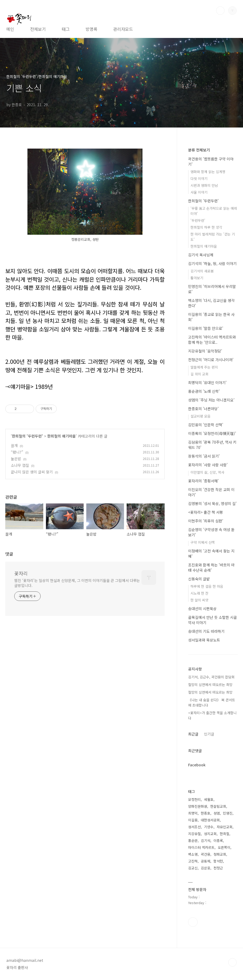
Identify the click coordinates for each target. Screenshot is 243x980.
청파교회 (220, 854)
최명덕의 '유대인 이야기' (207, 383)
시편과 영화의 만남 (204, 185)
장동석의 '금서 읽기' (204, 456)
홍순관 (193, 841)
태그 (66, 29)
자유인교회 (225, 827)
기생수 (209, 827)
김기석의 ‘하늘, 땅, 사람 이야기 (212, 263)
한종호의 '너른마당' (203, 409)
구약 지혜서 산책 (203, 542)
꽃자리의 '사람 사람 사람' (208, 465)
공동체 (206, 861)
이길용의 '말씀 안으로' (206, 328)
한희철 (225, 834)
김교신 (193, 868)
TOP (232, 962)
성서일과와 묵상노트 (204, 640)
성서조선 (194, 827)
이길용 (193, 820)
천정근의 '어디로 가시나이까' (211, 360)
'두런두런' (198, 220)
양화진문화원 (198, 806)
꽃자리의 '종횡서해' (203, 481)
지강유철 (194, 834)
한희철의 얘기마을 (61, 436)
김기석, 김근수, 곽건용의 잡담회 (211, 677)
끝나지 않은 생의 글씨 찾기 (32, 472)
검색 (220, 11)
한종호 (206, 813)
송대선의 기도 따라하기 (206, 631)
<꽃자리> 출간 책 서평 (206, 512)
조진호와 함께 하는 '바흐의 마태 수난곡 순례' (211, 567)
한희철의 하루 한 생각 (206, 227)
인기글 (209, 734)
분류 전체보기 (199, 150)
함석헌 (218, 861)
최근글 (193, 734)
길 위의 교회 (199, 374)
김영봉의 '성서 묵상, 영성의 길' (212, 503)
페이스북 (193, 922)
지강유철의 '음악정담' (205, 351)
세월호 (209, 799)
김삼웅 (206, 868)
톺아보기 (197, 278)
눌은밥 (16, 459)
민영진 (228, 813)
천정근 (218, 868)
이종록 (218, 841)
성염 (217, 813)
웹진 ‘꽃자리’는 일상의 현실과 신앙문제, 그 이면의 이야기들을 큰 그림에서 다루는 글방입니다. (77, 583)
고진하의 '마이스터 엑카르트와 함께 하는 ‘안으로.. (212, 340)
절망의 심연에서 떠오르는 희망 (210, 685)
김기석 (206, 841)
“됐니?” (17, 452)
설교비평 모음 (201, 416)
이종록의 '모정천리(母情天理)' (212, 433)
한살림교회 (218, 806)
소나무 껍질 (20, 465)
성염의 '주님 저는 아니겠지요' (211, 400)
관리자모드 (123, 29)
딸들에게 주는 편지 (204, 367)
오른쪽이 (224, 847)
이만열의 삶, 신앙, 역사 (207, 472)
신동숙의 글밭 (199, 579)
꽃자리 (21, 573)
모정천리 (194, 799)
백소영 (193, 854)
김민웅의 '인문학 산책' (206, 425)
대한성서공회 (210, 820)
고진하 (193, 861)
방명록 (91, 29)
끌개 (14, 445)
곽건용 (206, 854)
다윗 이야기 (199, 178)
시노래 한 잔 (199, 593)
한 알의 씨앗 (199, 600)
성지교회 (210, 834)
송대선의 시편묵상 (202, 609)
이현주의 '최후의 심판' (206, 521)
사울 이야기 (199, 192)
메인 (10, 29)
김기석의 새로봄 (202, 271)
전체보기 (38, 29)
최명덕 (193, 813)
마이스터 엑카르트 (201, 847)
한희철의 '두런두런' (27, 436)
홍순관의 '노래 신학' (204, 391)
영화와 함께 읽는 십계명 (208, 172)
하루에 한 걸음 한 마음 (207, 586)
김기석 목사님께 (201, 255)
